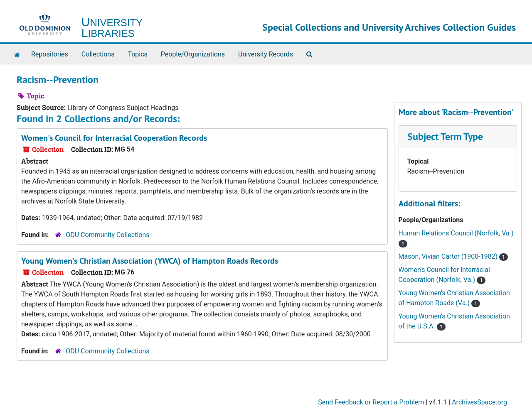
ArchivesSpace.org (479, 402)
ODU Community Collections (107, 235)
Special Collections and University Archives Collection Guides (389, 27)
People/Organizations (193, 54)
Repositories (50, 54)
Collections (98, 54)
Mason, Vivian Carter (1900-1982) (449, 256)
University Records (266, 54)
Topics (137, 54)
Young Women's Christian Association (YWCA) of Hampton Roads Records (150, 261)
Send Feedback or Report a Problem (371, 402)
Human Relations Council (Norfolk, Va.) (456, 233)
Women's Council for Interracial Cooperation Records (114, 138)
